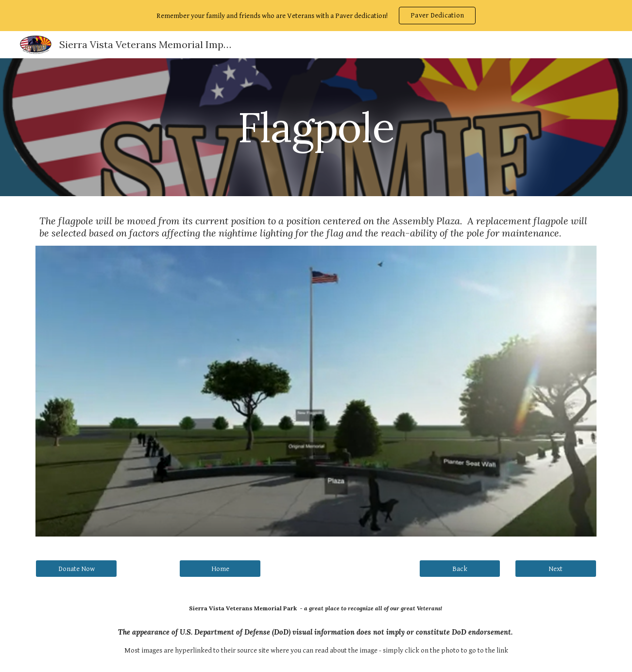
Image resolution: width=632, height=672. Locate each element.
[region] (316, 16)
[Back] (460, 569)
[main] (316, 127)
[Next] (556, 569)
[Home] (220, 569)
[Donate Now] (76, 569)
